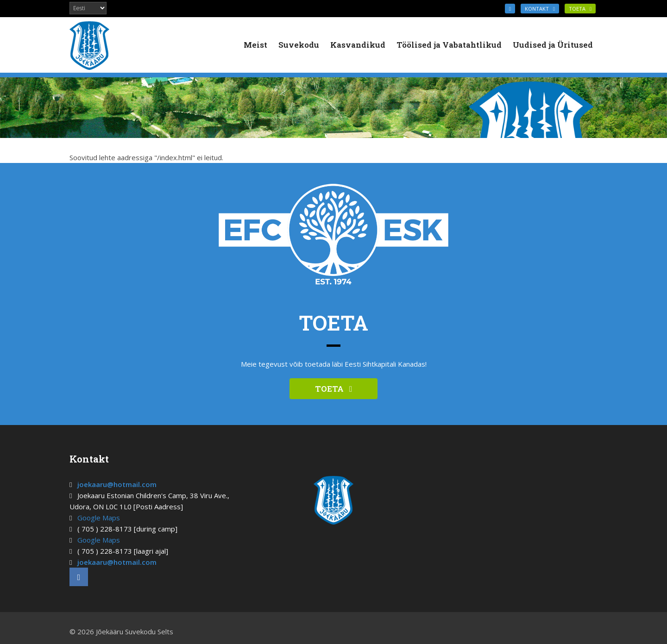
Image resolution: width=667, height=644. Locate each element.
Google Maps (99, 518)
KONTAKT (540, 9)
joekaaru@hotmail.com (117, 484)
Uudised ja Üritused (553, 45)
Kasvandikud (358, 45)
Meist (255, 45)
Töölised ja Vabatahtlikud (449, 45)
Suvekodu (299, 45)
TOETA (580, 9)
